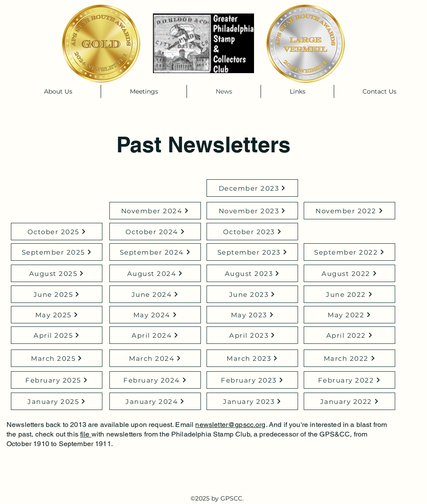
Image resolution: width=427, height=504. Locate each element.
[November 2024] (155, 211)
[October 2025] (57, 232)
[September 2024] (155, 252)
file (86, 434)
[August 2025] (57, 273)
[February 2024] (155, 380)
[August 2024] (155, 273)
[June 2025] (57, 294)
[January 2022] (349, 401)
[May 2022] (349, 315)
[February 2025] (57, 380)
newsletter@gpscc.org (230, 425)
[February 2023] (252, 380)
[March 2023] (252, 358)
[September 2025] (57, 252)
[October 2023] (252, 232)
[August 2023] (252, 273)
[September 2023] (252, 252)
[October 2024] (155, 232)
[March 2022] (349, 358)
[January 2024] (155, 401)
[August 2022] (349, 273)
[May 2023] (252, 315)
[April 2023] (252, 335)
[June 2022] (349, 294)
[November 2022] (349, 211)
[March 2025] (57, 358)
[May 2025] (57, 315)
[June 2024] (155, 294)
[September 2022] (349, 252)
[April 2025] (57, 335)
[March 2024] (155, 358)
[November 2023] (252, 211)
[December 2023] (252, 188)
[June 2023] (252, 294)
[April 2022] (349, 335)
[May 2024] (155, 315)
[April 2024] (155, 335)
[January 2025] (57, 401)
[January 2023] (252, 401)
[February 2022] (349, 380)
